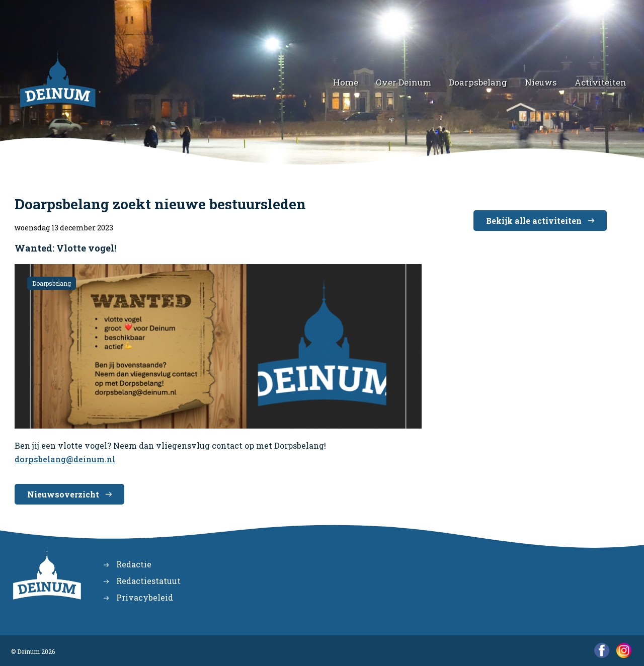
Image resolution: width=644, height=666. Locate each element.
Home (346, 82)
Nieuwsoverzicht (63, 494)
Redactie (134, 564)
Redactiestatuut (148, 581)
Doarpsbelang (478, 82)
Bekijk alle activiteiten (534, 221)
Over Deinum (404, 82)
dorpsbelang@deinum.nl (65, 459)
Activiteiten (600, 82)
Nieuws (541, 82)
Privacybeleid (145, 597)
